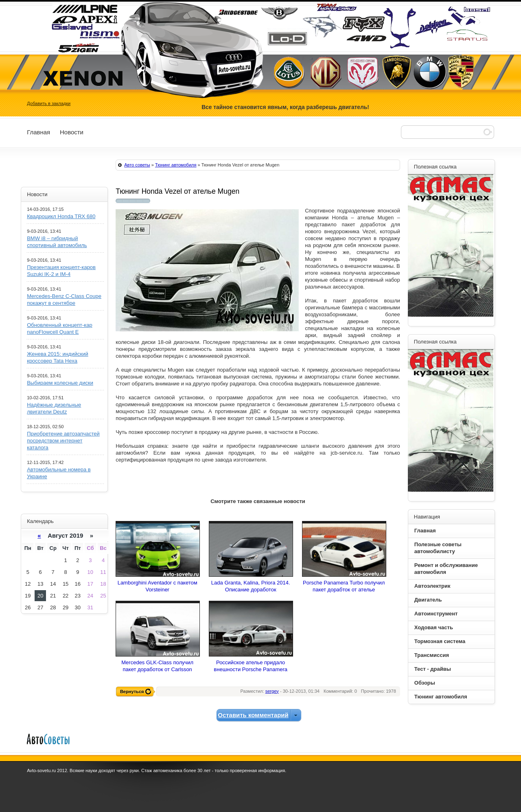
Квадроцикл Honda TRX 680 (61, 216)
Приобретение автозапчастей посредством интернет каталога (63, 441)
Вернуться (132, 692)
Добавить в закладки (49, 103)
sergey (272, 691)
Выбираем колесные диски (60, 383)
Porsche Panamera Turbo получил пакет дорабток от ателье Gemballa (344, 590)
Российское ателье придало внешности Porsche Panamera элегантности (251, 669)
